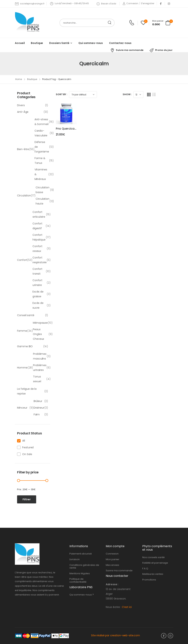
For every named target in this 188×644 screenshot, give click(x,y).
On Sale (27, 454)
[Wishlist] (143, 23)
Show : (144, 94)
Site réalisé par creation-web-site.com (115, 635)
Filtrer (27, 499)
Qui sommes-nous (91, 43)
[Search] (83, 23)
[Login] (130, 4)
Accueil (20, 43)
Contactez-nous (120, 43)
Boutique (37, 43)
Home (19, 79)
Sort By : (62, 94)
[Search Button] (111, 23)
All (24, 441)
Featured (28, 447)
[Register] (147, 3)
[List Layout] (171, 95)
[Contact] (132, 23)
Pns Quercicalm (67, 133)
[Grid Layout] (166, 95)
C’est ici (127, 607)
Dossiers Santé (59, 43)
